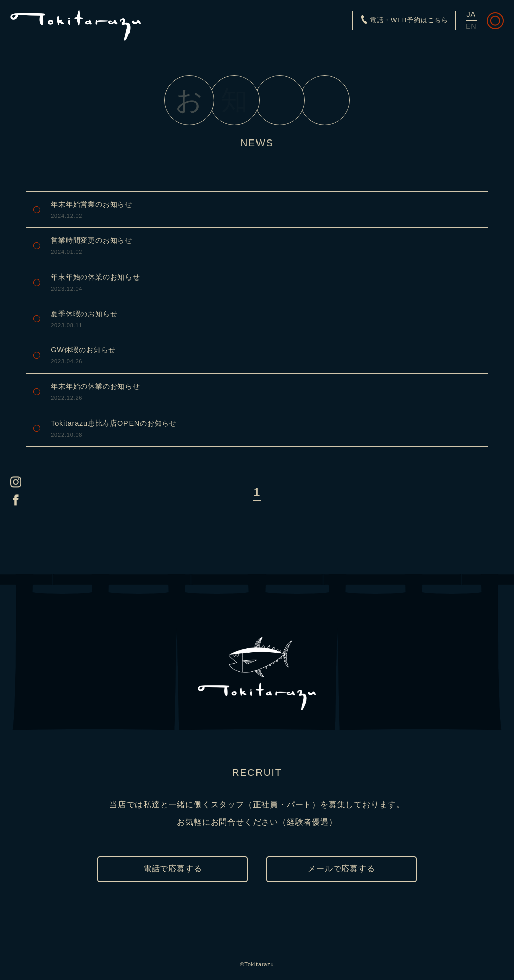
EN (471, 26)
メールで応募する (341, 868)
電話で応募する (173, 868)
